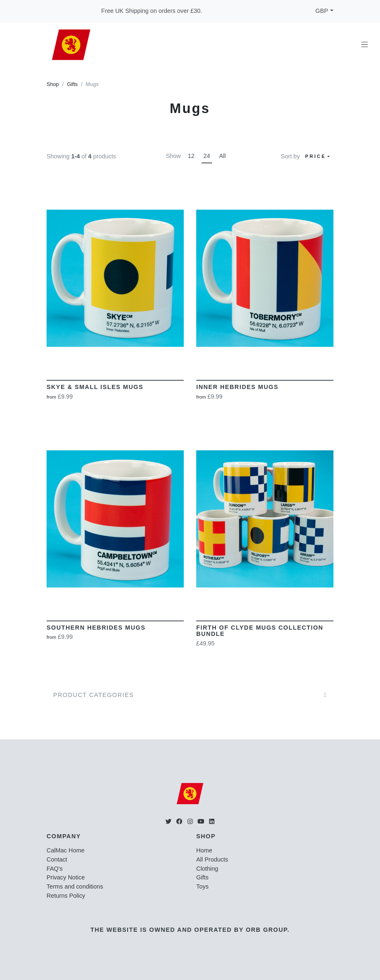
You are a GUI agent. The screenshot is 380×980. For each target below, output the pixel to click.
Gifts (72, 84)
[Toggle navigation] (365, 45)
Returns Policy (66, 896)
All (222, 156)
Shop (53, 84)
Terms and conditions (75, 886)
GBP (322, 11)
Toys (202, 886)
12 (191, 156)
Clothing (207, 869)
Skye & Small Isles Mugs (95, 387)
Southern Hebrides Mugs (96, 628)
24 (207, 156)
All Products (212, 859)
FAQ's (55, 869)
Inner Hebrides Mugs (237, 387)
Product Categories (94, 695)
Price (316, 156)
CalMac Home (65, 850)
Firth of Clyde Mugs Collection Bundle (260, 631)
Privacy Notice (66, 877)
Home (204, 850)
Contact (57, 859)
